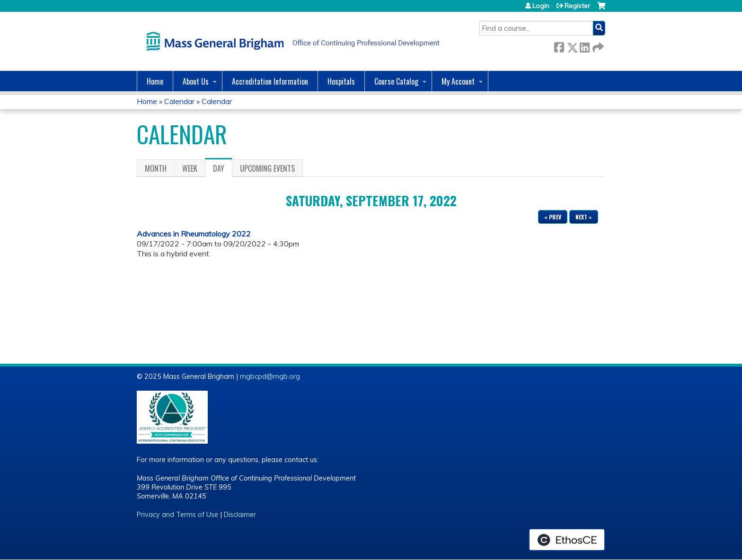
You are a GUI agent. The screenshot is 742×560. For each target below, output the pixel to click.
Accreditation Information (270, 81)
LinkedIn (584, 46)
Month (156, 168)
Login (541, 6)
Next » (584, 217)
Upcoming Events (267, 168)
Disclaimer (240, 515)
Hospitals (341, 81)
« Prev (553, 217)
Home (155, 81)
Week (190, 168)
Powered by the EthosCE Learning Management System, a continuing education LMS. (567, 540)
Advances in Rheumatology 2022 (194, 234)
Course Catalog (396, 81)
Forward (597, 46)
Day (223, 170)
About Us (196, 81)
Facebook (559, 46)
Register (577, 6)
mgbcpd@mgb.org (270, 376)
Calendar (179, 101)
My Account (458, 81)
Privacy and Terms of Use (177, 515)
